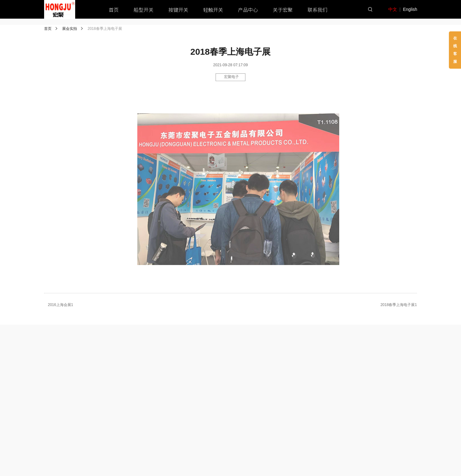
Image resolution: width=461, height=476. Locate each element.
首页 (114, 10)
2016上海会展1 (60, 306)
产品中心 (248, 10)
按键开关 (178, 10)
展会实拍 (70, 29)
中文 (393, 9)
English (410, 9)
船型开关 (144, 10)
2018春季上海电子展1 (399, 306)
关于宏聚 (283, 10)
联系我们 (317, 10)
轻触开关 (213, 10)
